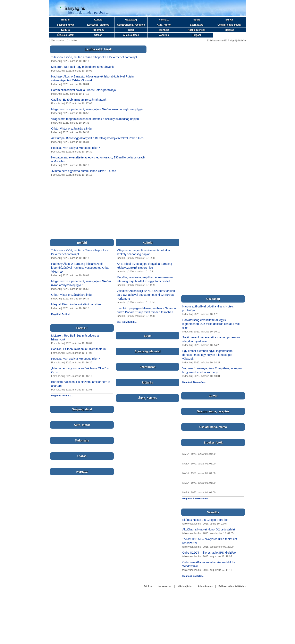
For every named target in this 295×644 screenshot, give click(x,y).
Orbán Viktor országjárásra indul (72, 129)
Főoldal (148, 586)
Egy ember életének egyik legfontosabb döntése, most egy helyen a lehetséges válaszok (207, 355)
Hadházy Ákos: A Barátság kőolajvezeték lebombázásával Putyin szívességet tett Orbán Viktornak (81, 268)
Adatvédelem (205, 586)
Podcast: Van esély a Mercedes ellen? (75, 148)
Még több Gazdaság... (194, 382)
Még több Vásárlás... (193, 576)
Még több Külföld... (127, 322)
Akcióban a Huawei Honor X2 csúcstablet (209, 529)
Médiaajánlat (185, 586)
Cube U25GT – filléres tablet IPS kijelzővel (209, 553)
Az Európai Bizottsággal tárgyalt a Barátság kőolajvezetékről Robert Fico (97, 138)
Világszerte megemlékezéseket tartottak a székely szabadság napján (95, 119)
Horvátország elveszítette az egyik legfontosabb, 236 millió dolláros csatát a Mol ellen (211, 324)
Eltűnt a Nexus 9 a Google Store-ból (205, 520)
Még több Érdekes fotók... (196, 498)
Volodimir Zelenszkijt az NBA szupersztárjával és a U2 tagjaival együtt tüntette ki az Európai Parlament (146, 295)
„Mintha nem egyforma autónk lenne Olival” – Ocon (84, 171)
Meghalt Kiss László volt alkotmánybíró (76, 304)
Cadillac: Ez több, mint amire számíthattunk (79, 100)
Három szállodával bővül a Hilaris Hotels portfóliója (83, 90)
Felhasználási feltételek (232, 586)
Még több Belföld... (61, 314)
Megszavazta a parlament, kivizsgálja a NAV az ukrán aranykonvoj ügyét (97, 109)
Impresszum (165, 586)
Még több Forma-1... (62, 396)
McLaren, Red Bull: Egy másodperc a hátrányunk (82, 67)
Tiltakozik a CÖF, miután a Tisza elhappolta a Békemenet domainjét (94, 57)
